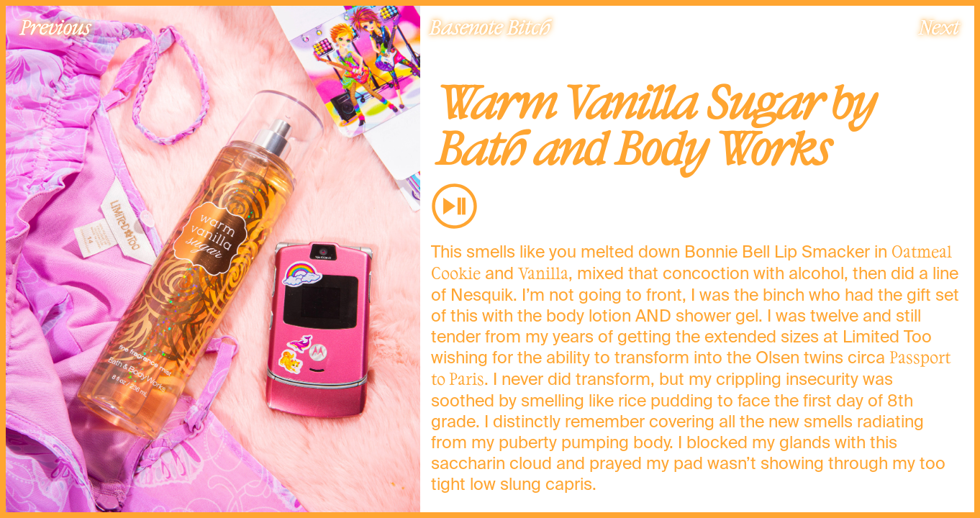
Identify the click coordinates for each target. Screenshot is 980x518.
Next (939, 27)
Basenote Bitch (490, 27)
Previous (55, 27)
